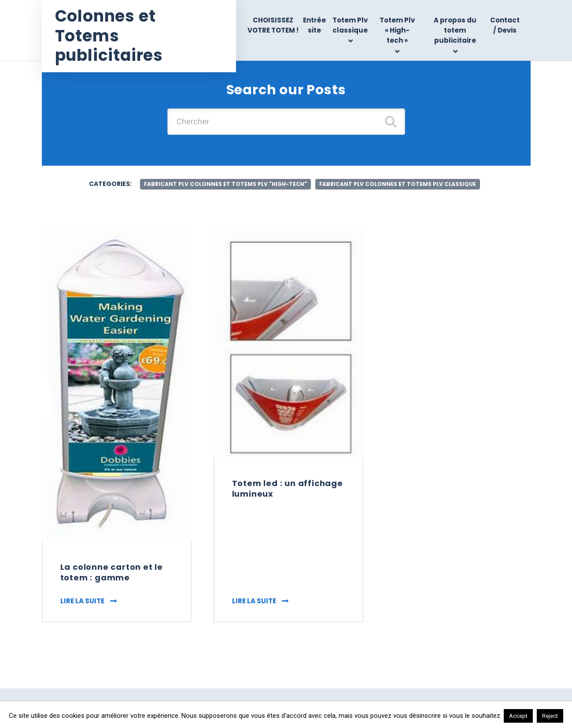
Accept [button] (518, 716)
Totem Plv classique (350, 25)
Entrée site (314, 25)
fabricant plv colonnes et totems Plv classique (398, 184)
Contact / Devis (505, 25)
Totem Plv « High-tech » (397, 30)
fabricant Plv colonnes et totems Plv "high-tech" (225, 184)
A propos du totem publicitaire (455, 30)
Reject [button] (550, 716)
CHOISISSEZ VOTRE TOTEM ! (273, 25)
